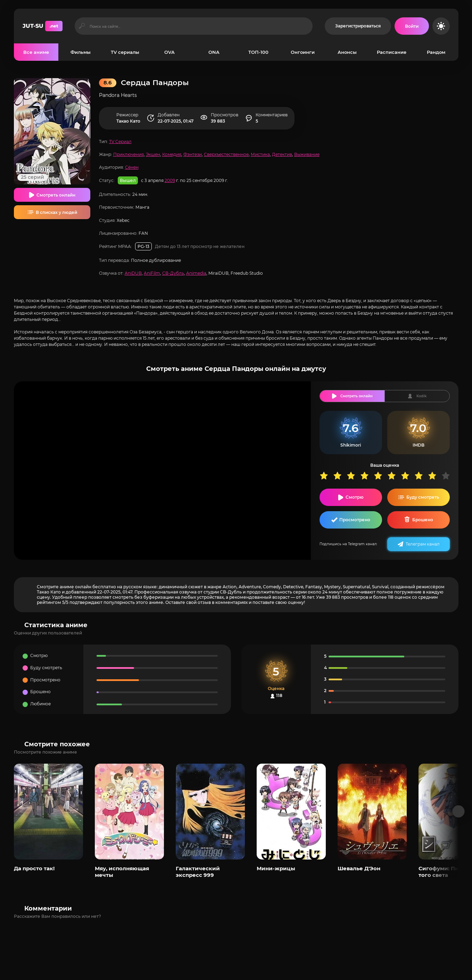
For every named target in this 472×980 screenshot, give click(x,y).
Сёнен (132, 167)
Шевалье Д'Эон (359, 868)
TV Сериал (120, 142)
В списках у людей (56, 212)
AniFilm (152, 273)
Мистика (260, 154)
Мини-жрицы (276, 868)
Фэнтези (193, 154)
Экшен (153, 154)
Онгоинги (303, 52)
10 (448, 476)
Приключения (129, 154)
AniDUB (133, 273)
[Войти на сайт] (412, 26)
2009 (170, 180)
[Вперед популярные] (458, 811)
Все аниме (36, 52)
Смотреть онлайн (56, 195)
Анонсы (347, 52)
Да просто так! (34, 868)
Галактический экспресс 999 (198, 871)
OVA (169, 52)
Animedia (196, 273)
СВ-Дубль (173, 273)
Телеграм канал (423, 544)
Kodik (421, 396)
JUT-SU (43, 26)
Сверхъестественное (226, 154)
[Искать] (82, 26)
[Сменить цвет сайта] (441, 26)
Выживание (307, 154)
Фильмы (81, 52)
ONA (214, 52)
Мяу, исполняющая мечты (122, 871)
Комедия (172, 154)
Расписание (392, 52)
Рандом (436, 52)
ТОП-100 (258, 52)
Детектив (282, 154)
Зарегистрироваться (358, 26)
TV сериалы (125, 52)
